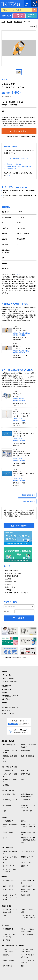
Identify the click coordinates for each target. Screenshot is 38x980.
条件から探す (7, 675)
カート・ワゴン (26, 863)
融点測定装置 (26, 895)
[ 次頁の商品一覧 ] (12, 169)
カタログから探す (9, 678)
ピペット (6, 915)
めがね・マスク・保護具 (10, 775)
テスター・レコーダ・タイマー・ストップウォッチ (10, 897)
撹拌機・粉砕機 (8, 832)
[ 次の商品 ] (19, 164)
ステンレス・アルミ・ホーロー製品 (28, 950)
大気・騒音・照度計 (9, 794)
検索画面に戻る (27, 495)
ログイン (19, 16)
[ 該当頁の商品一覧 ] (26, 166)
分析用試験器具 (8, 929)
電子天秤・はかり (9, 881)
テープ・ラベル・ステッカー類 (28, 961)
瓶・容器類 (6, 940)
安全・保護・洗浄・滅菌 (9, 767)
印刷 (33, 26)
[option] (19, 49)
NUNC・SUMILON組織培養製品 (28, 746)
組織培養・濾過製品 (8, 741)
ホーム (3, 22)
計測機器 (4, 877)
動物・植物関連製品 (28, 756)
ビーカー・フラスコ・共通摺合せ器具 (28, 930)
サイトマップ (6, 710)
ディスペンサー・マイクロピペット (10, 911)
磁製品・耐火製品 (9, 960)
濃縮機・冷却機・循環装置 (10, 825)
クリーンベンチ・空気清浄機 (10, 858)
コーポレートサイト (8, 714)
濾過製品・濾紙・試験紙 (10, 757)
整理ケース (25, 866)
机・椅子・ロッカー (9, 866)
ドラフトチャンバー (28, 851)
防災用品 (6, 785)
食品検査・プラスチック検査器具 (28, 806)
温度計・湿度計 (8, 886)
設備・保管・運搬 (7, 848)
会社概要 (4, 702)
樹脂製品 (6, 955)
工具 (23, 966)
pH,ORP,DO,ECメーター (10, 801)
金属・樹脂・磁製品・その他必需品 (13, 945)
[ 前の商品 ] (9, 164)
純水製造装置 (7, 805)
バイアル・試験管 (27, 934)
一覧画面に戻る (27, 501)
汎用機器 (4, 817)
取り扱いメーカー (7, 689)
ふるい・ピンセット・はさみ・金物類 (10, 950)
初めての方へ (7, 16)
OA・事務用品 (18, 22)
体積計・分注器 (6, 906)
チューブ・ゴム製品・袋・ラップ (28, 956)
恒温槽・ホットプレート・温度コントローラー (28, 827)
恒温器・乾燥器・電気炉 (28, 833)
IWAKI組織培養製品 (9, 745)
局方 (4, 811)
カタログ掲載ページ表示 (17, 158)
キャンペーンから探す (10, 682)
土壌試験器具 (26, 800)
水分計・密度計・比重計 (28, 882)
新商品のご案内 (6, 686)
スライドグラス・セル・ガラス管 (9, 936)
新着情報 (4, 692)
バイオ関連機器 (8, 821)
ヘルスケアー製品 (27, 811)
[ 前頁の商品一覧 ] (12, 166)
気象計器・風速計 (27, 886)
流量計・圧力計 (8, 889)
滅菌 (23, 779)
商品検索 (10, 22)
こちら (8, 175)
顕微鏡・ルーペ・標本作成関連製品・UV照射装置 (29, 840)
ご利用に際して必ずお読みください (14, 658)
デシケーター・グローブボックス (10, 870)
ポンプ (5, 838)
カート (34, 2)
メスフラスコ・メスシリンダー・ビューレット (28, 918)
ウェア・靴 (25, 771)
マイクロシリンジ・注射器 (28, 911)
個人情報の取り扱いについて (11, 707)
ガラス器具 (5, 925)
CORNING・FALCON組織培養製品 (10, 751)
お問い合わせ (21, 526)
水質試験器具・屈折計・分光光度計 (28, 795)
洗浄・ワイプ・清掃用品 (10, 781)
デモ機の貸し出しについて (10, 696)
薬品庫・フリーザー (28, 857)
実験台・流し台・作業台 (10, 852)
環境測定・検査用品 (8, 790)
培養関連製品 (26, 750)
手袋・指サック (8, 771)
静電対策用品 (26, 774)
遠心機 (23, 821)
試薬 (4, 761)
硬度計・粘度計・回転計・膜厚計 (28, 891)
